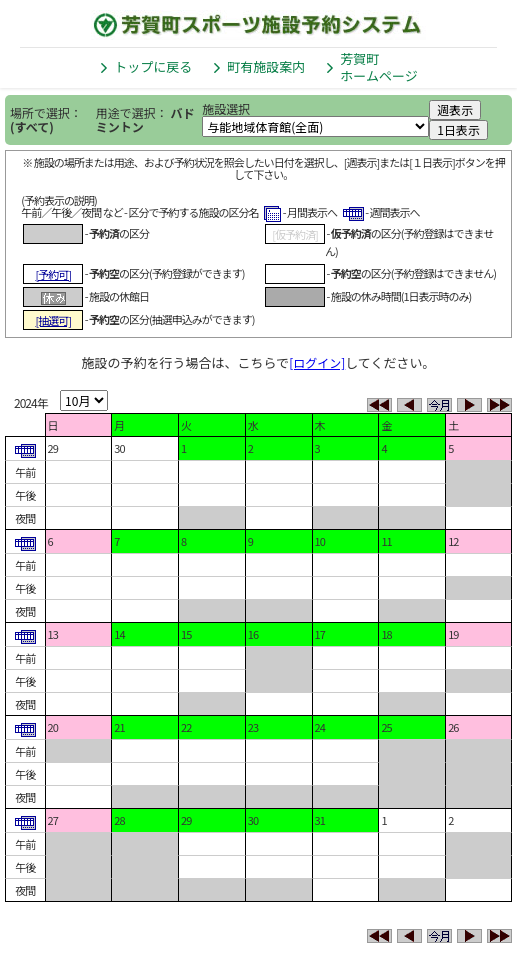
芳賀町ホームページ (378, 67)
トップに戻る (153, 66)
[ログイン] (317, 362)
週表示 (455, 109)
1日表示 (458, 129)
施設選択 (226, 108)
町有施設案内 (266, 66)
